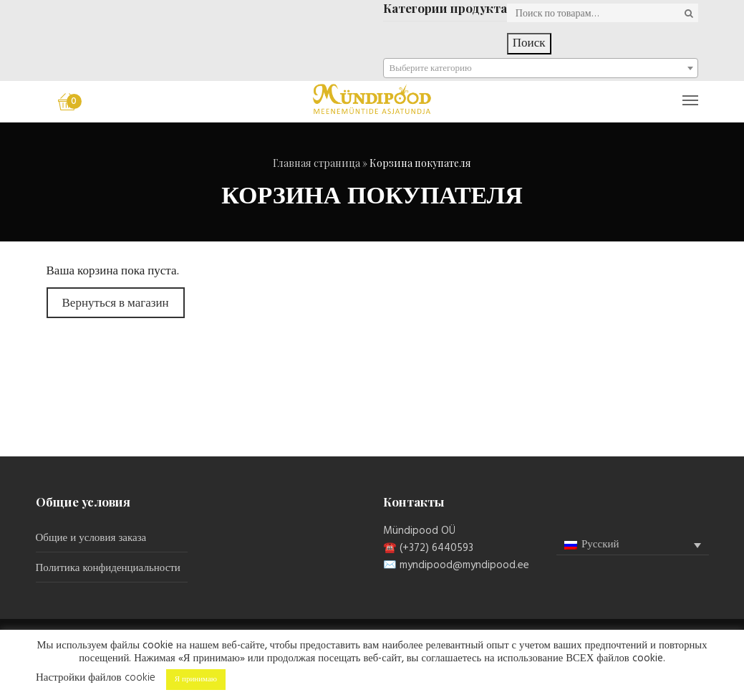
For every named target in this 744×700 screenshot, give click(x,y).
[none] (633, 545)
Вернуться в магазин (116, 303)
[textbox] (541, 69)
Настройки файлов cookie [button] (96, 678)
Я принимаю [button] (196, 679)
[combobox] (541, 68)
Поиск (529, 43)
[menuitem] (633, 545)
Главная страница (317, 163)
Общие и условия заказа (91, 538)
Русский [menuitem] (600, 545)
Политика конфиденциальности (108, 568)
